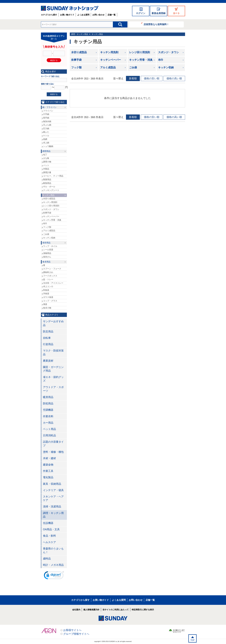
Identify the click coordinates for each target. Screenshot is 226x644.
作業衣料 (48, 416)
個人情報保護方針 (91, 610)
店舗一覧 (112, 15)
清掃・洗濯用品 (52, 507)
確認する (54, 60)
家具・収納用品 (52, 484)
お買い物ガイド (67, 15)
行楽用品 (48, 344)
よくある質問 (83, 15)
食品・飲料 (49, 536)
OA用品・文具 (51, 529)
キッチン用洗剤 (109, 52)
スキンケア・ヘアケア (53, 498)
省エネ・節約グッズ (53, 379)
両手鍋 (46, 118)
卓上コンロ (48, 286)
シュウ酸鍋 (48, 146)
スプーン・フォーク (52, 269)
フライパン (48, 111)
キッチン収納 (166, 67)
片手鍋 (46, 114)
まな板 (46, 158)
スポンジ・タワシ (168, 52)
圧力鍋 (46, 128)
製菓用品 (47, 179)
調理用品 (46, 151)
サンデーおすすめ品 (53, 323)
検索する (54, 94)
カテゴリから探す (49, 15)
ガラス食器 (48, 297)
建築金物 (48, 465)
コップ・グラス (50, 301)
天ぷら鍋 (47, 125)
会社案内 (76, 610)
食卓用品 (46, 262)
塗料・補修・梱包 (53, 452)
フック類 (76, 67)
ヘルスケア (49, 542)
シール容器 (48, 250)
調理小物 (47, 162)
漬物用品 (47, 253)
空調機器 (48, 410)
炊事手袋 (76, 60)
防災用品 (48, 332)
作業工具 (48, 471)
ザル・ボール (49, 187)
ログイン (141, 13)
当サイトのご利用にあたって (116, 610)
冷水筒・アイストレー (53, 283)
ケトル (46, 136)
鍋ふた (46, 132)
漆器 (45, 304)
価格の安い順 (152, 78)
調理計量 (47, 172)
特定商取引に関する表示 (143, 610)
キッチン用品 (97, 34)
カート (176, 13)
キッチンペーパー (111, 60)
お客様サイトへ (72, 630)
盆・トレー (48, 279)
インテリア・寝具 (53, 490)
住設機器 (48, 523)
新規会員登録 (159, 13)
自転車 (47, 338)
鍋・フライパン (49, 107)
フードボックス (50, 276)
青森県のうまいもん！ (53, 550)
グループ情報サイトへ (76, 634)
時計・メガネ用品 (53, 565)
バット (46, 165)
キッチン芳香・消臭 (141, 60)
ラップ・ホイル (50, 246)
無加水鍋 (47, 121)
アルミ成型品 (108, 67)
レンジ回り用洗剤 (140, 52)
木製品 (46, 169)
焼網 (45, 139)
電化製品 (48, 477)
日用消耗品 (49, 435)
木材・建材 (49, 458)
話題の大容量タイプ (53, 444)
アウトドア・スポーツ (53, 389)
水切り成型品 (79, 52)
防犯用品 (48, 404)
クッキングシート (51, 190)
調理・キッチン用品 (80, 34)
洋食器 (46, 294)
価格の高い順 (174, 78)
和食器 (46, 290)
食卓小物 (47, 308)
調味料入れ (48, 272)
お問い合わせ (98, 15)
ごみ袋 (133, 67)
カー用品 (48, 423)
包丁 (45, 155)
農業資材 (48, 361)
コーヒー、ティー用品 (53, 176)
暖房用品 (48, 397)
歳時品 (47, 559)
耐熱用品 (47, 183)
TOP (192, 640)
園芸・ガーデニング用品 (53, 369)
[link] (54, 576)
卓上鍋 (46, 143)
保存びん (47, 257)
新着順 (133, 78)
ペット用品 (49, 429)
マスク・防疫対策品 (53, 352)
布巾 (161, 60)
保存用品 (46, 243)
